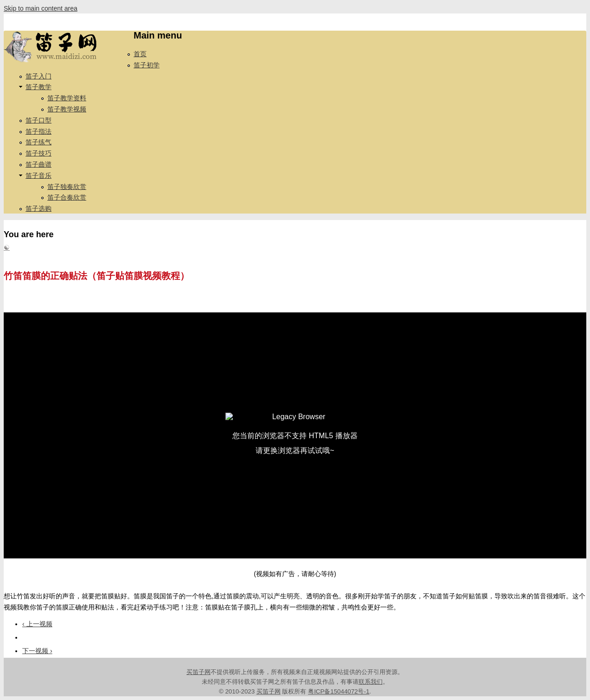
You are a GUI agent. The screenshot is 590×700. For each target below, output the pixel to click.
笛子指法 (38, 131)
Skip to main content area (41, 8)
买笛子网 (199, 672)
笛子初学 (147, 65)
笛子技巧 (38, 153)
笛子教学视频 (67, 109)
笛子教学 (38, 87)
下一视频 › (37, 651)
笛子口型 (38, 120)
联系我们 (371, 682)
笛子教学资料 (67, 98)
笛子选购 (38, 208)
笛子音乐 (38, 175)
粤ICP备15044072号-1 (339, 691)
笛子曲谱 (38, 164)
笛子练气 (38, 142)
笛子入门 (38, 76)
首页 (140, 54)
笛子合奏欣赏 (67, 197)
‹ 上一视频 (37, 624)
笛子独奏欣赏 (67, 187)
